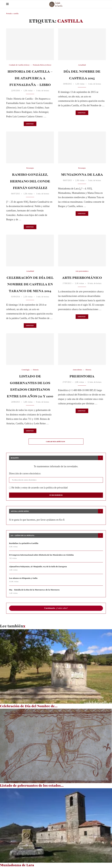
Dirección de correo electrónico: (25, 474)
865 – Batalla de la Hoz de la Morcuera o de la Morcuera (35, 590)
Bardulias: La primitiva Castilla (24, 543)
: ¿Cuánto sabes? (56, 608)
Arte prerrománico (82, 278)
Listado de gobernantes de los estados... (32, 786)
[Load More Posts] (56, 442)
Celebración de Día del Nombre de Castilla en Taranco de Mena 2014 (30, 284)
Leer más (30, 124)
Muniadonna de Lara (82, 175)
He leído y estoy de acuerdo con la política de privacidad (38, 488)
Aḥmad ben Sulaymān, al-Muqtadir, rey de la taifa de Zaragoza (38, 567)
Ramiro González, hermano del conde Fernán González (30, 181)
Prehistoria (82, 376)
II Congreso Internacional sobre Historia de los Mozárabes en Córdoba (42, 555)
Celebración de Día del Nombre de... (29, 706)
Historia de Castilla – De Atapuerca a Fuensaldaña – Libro (30, 78)
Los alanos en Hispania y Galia (23, 578)
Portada (9, 13)
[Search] (104, 4)
